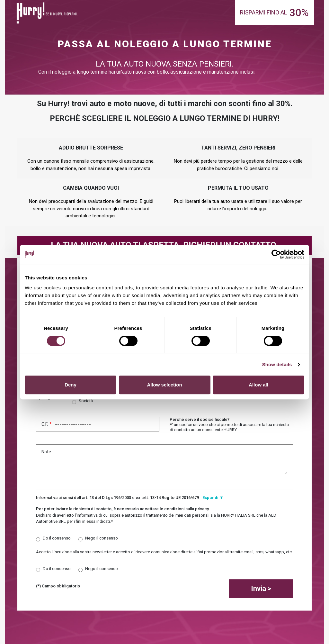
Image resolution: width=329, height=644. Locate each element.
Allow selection (164, 385)
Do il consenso (57, 538)
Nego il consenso (102, 538)
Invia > (261, 589)
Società (86, 401)
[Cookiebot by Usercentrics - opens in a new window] (276, 254)
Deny (71, 385)
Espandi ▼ (213, 498)
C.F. (98, 424)
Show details (277, 364)
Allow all (258, 385)
